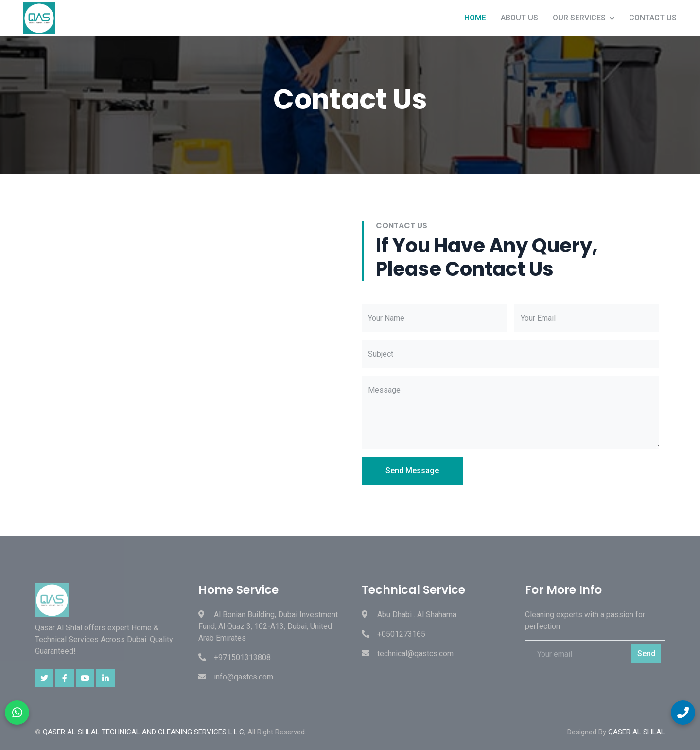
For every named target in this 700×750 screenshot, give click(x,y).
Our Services (579, 18)
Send (646, 653)
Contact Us (653, 18)
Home (475, 18)
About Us (519, 18)
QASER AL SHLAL (637, 732)
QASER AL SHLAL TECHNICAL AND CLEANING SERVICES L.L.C (143, 732)
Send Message (412, 471)
